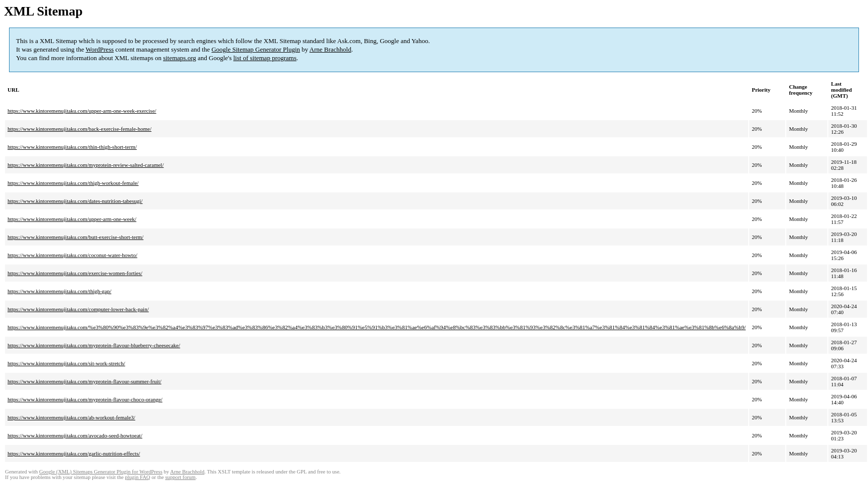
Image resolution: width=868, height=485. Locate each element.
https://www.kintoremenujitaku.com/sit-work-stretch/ (66, 363)
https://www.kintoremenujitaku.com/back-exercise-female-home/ (79, 129)
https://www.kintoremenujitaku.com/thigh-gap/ (59, 291)
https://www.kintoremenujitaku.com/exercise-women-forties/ (75, 273)
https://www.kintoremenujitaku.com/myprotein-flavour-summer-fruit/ (84, 381)
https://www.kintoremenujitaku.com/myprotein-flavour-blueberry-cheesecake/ (94, 345)
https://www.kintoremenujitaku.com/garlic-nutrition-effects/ (74, 453)
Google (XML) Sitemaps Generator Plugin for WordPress (101, 472)
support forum (180, 477)
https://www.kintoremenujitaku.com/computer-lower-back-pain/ (78, 309)
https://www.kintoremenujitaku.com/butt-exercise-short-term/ (75, 237)
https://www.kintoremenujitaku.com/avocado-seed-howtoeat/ (75, 435)
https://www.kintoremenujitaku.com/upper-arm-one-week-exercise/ (82, 111)
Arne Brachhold (330, 49)
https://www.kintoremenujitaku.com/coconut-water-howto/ (72, 255)
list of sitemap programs (265, 58)
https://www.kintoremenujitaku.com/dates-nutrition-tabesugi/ (75, 201)
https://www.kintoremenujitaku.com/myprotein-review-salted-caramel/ (85, 165)
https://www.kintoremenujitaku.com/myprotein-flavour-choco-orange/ (85, 399)
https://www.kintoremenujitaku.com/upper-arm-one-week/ (72, 219)
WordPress (100, 49)
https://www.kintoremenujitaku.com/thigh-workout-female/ (73, 183)
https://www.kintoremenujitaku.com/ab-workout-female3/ (71, 417)
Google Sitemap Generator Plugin (256, 49)
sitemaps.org (180, 58)
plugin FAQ (137, 477)
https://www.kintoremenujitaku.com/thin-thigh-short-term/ (72, 147)
